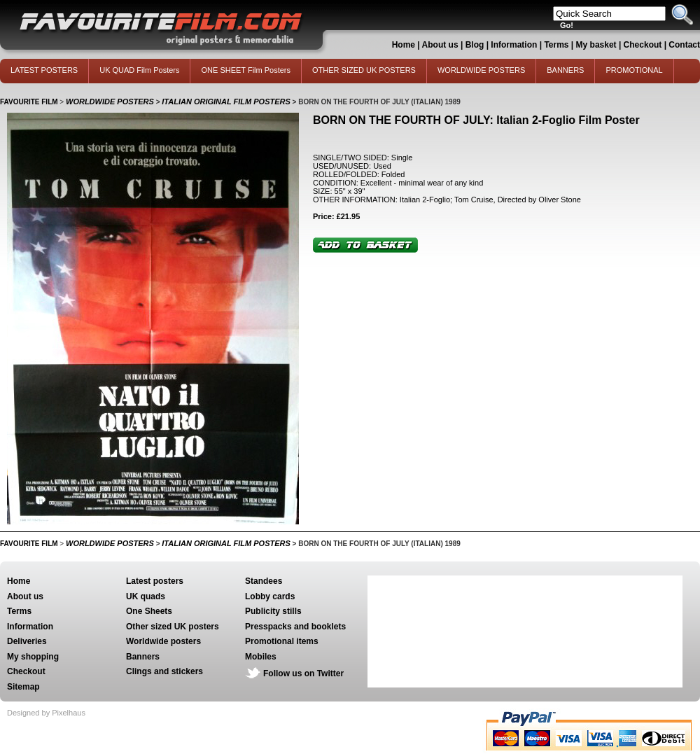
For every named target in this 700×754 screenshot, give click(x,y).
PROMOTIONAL (634, 70)
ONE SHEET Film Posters (246, 70)
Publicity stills (273, 611)
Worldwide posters (163, 641)
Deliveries (27, 641)
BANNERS (565, 70)
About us (440, 45)
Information (514, 45)
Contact (684, 45)
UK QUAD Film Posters (139, 70)
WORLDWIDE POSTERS (481, 70)
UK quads (146, 596)
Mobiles (261, 657)
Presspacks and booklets (295, 627)
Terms (556, 45)
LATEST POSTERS (44, 70)
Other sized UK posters (173, 627)
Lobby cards (270, 596)
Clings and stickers (164, 671)
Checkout (644, 45)
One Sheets (149, 611)
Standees (264, 581)
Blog (475, 45)
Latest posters (155, 581)
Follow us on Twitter (303, 673)
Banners (143, 657)
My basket (596, 45)
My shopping (33, 657)
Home (404, 45)
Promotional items (282, 641)
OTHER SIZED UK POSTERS (364, 70)
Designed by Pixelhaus (46, 713)
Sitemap (23, 687)
